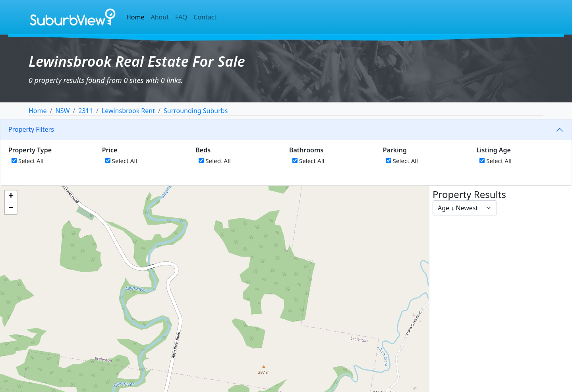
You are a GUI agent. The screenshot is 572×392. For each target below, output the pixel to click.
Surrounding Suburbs (196, 111)
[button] (11, 196)
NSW (62, 111)
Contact (205, 17)
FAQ (181, 17)
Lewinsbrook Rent (128, 111)
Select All (28, 161)
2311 (86, 111)
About (160, 17)
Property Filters (31, 129)
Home (135, 17)
